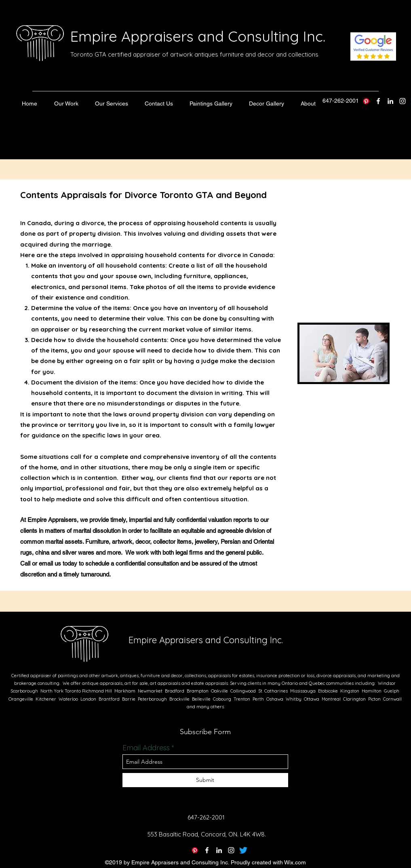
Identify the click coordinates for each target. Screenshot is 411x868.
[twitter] (378, 101)
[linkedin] (390, 101)
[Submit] (205, 780)
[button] (66, 103)
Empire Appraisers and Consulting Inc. (198, 36)
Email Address (146, 748)
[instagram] (403, 101)
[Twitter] (243, 850)
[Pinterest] (366, 101)
